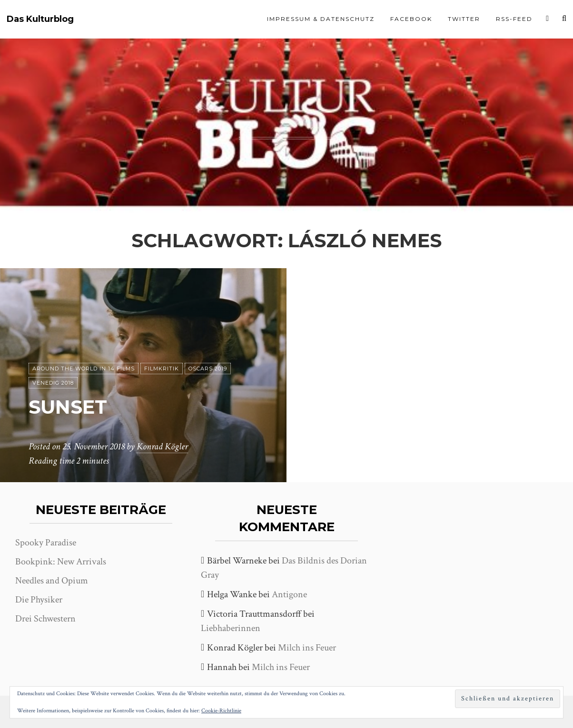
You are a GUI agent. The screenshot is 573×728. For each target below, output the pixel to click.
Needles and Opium (52, 581)
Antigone (289, 594)
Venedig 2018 (53, 383)
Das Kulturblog (40, 19)
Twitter (464, 19)
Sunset (68, 407)
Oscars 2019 (208, 369)
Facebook (411, 19)
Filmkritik (162, 369)
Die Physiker (39, 600)
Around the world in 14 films (84, 369)
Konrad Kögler (162, 447)
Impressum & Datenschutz (321, 19)
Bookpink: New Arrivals (61, 562)
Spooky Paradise (46, 543)
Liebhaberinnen (231, 628)
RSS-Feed (514, 19)
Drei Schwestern (45, 619)
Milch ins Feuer (307, 648)
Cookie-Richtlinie (221, 711)
